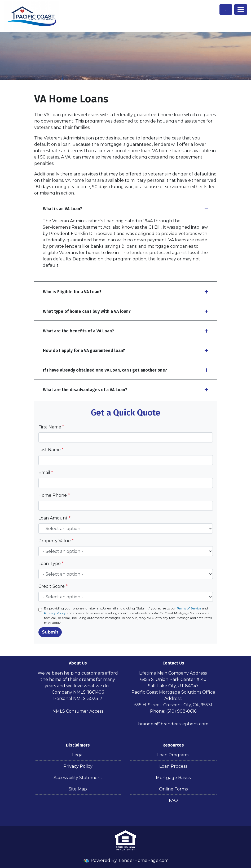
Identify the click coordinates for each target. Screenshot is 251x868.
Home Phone (54, 495)
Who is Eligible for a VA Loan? (126, 292)
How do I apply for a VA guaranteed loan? (126, 351)
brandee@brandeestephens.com (173, 724)
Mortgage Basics (173, 778)
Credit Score (53, 586)
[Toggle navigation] (241, 10)
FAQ (173, 800)
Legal (78, 755)
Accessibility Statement (78, 778)
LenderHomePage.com (144, 860)
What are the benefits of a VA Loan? (126, 331)
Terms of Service (189, 608)
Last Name (51, 450)
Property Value (56, 541)
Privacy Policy (55, 613)
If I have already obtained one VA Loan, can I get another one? (126, 370)
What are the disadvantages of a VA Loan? (126, 390)
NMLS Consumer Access (78, 711)
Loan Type (51, 564)
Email (46, 473)
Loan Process (173, 766)
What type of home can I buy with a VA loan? (126, 311)
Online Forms (173, 789)
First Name (51, 427)
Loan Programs (173, 755)
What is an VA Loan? (126, 209)
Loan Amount (54, 518)
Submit (50, 632)
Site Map (78, 789)
